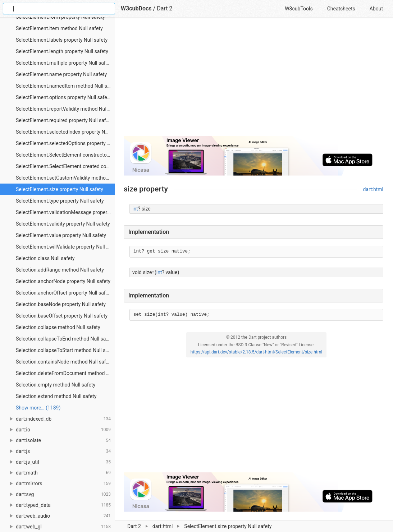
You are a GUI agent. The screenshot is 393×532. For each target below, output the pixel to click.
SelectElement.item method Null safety (59, 28)
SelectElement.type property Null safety (60, 201)
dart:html (373, 189)
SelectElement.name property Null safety (61, 74)
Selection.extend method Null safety (56, 396)
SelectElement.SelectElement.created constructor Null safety (65, 166)
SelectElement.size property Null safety (60, 189)
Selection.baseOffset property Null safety (62, 316)
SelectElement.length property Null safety (62, 51)
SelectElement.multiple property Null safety (64, 63)
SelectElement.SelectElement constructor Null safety (65, 155)
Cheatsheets (341, 9)
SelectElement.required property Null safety (64, 120)
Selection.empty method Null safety (56, 385)
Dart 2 (164, 8)
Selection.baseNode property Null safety (61, 304)
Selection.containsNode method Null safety (64, 362)
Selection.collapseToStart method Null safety (65, 350)
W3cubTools (299, 9)
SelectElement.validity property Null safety (63, 224)
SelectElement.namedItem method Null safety (65, 86)
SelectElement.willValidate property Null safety (65, 247)
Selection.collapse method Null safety (58, 327)
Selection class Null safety (45, 258)
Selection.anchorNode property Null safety (63, 281)
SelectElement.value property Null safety (61, 235)
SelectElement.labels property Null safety (62, 40)
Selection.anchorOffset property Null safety (64, 293)
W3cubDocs (136, 8)
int (135, 209)
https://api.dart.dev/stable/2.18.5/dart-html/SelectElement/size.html (256, 352)
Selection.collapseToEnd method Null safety (65, 339)
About (376, 9)
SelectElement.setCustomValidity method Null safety (65, 178)
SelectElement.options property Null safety (63, 97)
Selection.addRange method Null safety (60, 270)
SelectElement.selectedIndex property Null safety (65, 132)
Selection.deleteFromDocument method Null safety (65, 373)
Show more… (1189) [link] (38, 408)
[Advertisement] (253, 80)
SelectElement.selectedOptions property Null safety (65, 143)
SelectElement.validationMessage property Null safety (65, 212)
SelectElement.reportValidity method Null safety (65, 109)
